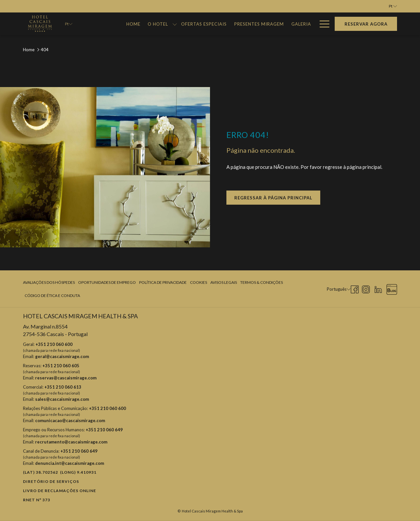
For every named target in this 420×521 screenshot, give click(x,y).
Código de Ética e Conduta (52, 295)
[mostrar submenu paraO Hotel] (175, 24)
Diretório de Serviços (51, 481)
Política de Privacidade (163, 282)
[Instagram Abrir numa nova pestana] (366, 288)
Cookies (199, 282)
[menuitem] (133, 24)
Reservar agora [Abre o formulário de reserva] (366, 24)
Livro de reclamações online (60, 491)
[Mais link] (322, 24)
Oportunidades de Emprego (107, 282)
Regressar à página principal (273, 198)
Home (29, 50)
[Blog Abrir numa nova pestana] (392, 288)
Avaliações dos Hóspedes (49, 282)
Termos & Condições (262, 282)
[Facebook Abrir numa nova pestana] (355, 288)
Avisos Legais (224, 282)
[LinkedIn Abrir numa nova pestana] (378, 288)
